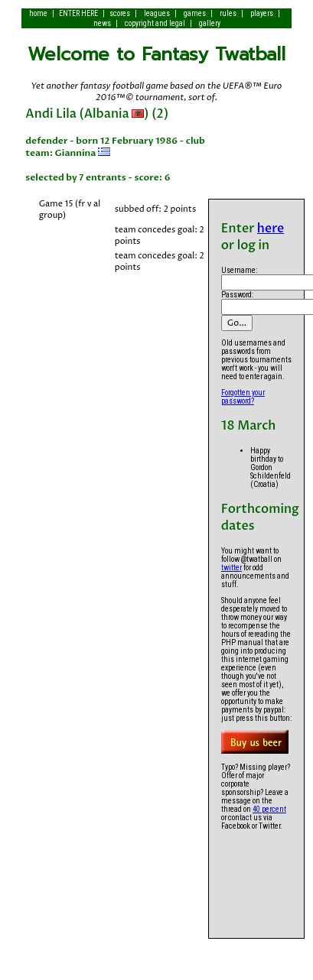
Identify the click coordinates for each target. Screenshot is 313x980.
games (195, 13)
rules (228, 13)
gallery (210, 23)
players (262, 13)
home (38, 13)
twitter (231, 568)
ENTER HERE (78, 13)
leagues (157, 13)
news (102, 23)
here (271, 229)
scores (120, 13)
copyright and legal (155, 23)
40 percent (269, 809)
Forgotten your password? (243, 397)
